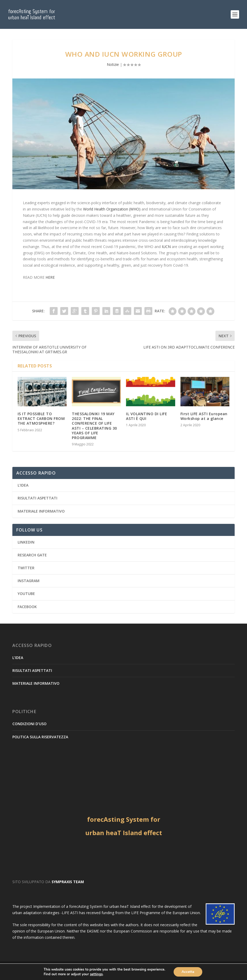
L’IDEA (23, 485)
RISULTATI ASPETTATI (37, 498)
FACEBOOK (27, 607)
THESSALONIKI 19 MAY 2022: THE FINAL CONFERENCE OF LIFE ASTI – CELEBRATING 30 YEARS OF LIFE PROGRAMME (94, 426)
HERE (50, 277)
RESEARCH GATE (32, 555)
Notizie (113, 64)
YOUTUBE (26, 594)
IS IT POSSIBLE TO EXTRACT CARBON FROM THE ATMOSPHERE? (41, 418)
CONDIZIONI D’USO (29, 724)
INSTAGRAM (29, 581)
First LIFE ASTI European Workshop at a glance (204, 416)
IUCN (166, 247)
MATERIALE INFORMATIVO (41, 511)
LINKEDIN (26, 542)
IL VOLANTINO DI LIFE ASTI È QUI (147, 416)
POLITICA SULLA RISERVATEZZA (40, 737)
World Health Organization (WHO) (112, 209)
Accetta (188, 972)
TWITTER (26, 568)
